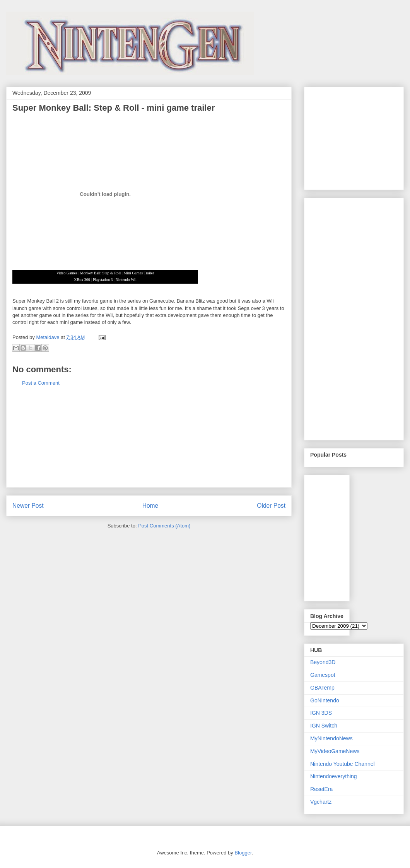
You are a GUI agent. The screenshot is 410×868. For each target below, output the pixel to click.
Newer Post (28, 506)
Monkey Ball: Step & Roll (101, 273)
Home (150, 506)
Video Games (67, 273)
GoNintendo (325, 700)
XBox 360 (82, 280)
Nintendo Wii (126, 280)
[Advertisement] (149, 443)
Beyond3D (323, 662)
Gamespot (323, 675)
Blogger (243, 853)
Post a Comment (41, 383)
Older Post (271, 506)
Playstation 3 (103, 280)
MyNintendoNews (331, 738)
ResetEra (321, 789)
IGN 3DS (321, 713)
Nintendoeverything (334, 776)
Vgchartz (321, 802)
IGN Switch (324, 726)
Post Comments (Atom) (164, 526)
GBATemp (322, 688)
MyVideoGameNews (335, 751)
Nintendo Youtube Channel (343, 764)
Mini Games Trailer (139, 273)
